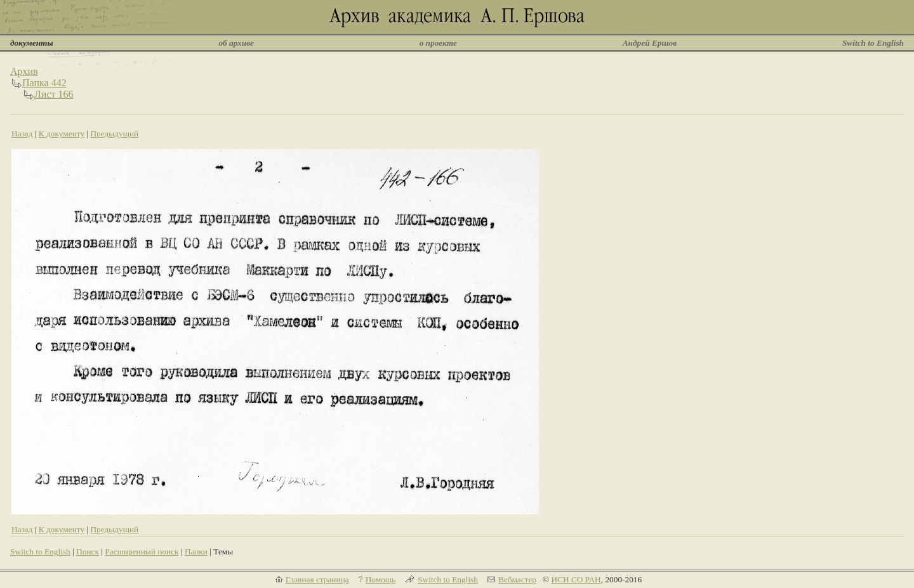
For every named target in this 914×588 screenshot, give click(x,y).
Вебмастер (517, 579)
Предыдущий (114, 134)
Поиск (88, 552)
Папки (196, 552)
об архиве (236, 43)
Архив (24, 71)
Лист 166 (54, 94)
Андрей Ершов (650, 43)
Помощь (381, 579)
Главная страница (317, 579)
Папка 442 (44, 83)
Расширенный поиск (142, 552)
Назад (22, 134)
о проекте (438, 43)
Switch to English (873, 43)
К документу (62, 134)
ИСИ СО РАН (576, 579)
